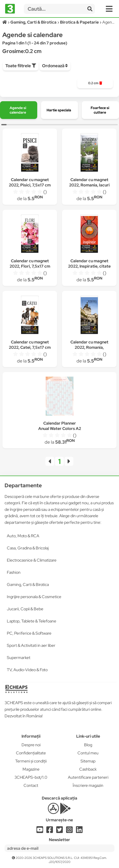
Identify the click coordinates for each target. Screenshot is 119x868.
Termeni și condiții (31, 761)
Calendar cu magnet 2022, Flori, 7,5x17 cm (30, 264)
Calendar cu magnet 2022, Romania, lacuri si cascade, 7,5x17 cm (89, 185)
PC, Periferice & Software (29, 633)
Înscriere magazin (88, 785)
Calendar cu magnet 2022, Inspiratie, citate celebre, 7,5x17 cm (89, 266)
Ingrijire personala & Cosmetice (34, 597)
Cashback (88, 769)
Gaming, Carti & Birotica (28, 585)
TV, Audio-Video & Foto (27, 670)
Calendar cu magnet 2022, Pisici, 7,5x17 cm (30, 182)
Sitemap (88, 761)
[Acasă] (5, 22)
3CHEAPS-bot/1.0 (31, 777)
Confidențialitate (31, 753)
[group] (95, 83)
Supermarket (19, 658)
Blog (88, 745)
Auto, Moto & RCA (23, 536)
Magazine (31, 769)
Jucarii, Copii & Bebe (25, 609)
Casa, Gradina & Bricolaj (28, 548)
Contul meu (88, 753)
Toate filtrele (21, 66)
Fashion (14, 572)
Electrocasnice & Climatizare (32, 560)
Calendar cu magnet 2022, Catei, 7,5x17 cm (30, 345)
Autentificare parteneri (88, 777)
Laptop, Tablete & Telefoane (32, 621)
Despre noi (31, 745)
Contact (31, 785)
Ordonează (55, 66)
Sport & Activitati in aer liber (31, 645)
